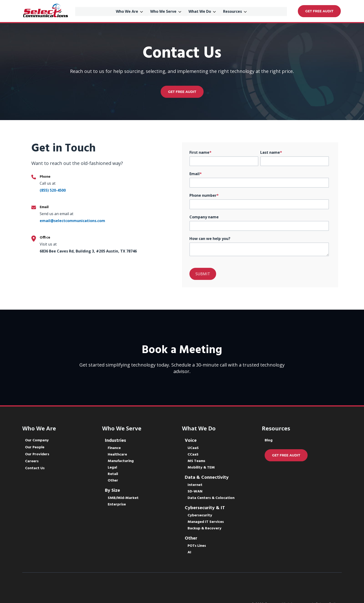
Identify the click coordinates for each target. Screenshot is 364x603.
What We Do (201, 11)
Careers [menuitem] (32, 461)
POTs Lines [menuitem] (197, 546)
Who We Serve (165, 11)
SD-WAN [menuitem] (195, 492)
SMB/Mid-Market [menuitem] (123, 498)
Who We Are (129, 11)
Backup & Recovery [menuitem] (205, 528)
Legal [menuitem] (112, 468)
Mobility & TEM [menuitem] (201, 468)
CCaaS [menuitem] (193, 455)
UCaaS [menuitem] (193, 448)
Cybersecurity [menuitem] (200, 515)
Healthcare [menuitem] (117, 455)
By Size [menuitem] (112, 491)
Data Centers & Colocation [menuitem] (211, 498)
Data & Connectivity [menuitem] (207, 478)
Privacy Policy (327, 588)
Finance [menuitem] (114, 448)
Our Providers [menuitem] (37, 454)
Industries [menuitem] (115, 441)
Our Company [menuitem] (37, 440)
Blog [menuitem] (269, 440)
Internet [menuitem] (195, 485)
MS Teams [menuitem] (196, 461)
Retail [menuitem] (113, 474)
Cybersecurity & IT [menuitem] (205, 508)
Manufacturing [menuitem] (121, 461)
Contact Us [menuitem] (35, 468)
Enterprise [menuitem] (117, 505)
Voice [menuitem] (191, 441)
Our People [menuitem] (35, 447)
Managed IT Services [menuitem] (206, 522)
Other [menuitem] (113, 481)
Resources (234, 11)
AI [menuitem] (189, 552)
